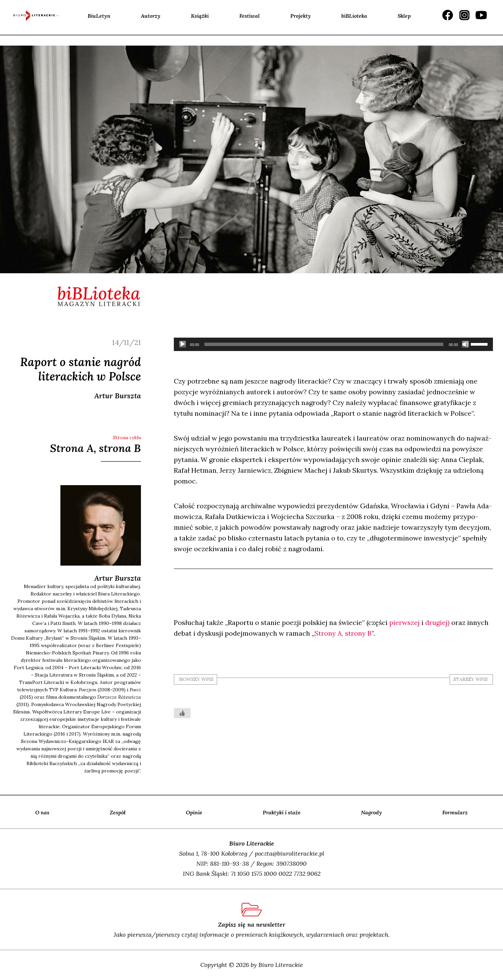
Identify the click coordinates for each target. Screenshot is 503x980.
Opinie (194, 812)
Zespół (118, 812)
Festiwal (249, 16)
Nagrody (371, 812)
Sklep (404, 16)
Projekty (300, 16)
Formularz (455, 812)
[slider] (324, 344)
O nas (42, 812)
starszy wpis (470, 679)
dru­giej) (437, 622)
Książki (200, 16)
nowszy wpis (196, 679)
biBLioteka (354, 16)
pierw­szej (405, 622)
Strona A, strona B (95, 448)
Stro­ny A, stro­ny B (343, 633)
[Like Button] (182, 713)
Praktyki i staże (282, 812)
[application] (333, 344)
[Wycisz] (465, 344)
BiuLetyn (99, 16)
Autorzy (151, 16)
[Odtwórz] (183, 344)
